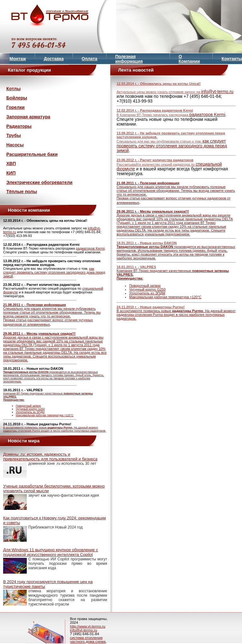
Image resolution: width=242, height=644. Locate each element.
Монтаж (18, 59)
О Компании (189, 59)
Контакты (232, 59)
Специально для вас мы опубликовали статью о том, (160, 141)
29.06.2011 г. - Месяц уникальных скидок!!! (39, 334)
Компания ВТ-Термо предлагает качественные (55, 404)
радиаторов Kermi (90, 248)
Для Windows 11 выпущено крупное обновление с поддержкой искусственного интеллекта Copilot (51, 552)
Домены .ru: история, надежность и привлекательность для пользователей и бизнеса (50, 457)
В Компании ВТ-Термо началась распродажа (153, 115)
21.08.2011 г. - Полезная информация (35, 305)
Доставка (54, 59)
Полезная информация (129, 59)
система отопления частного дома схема (88, 640)
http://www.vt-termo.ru (88, 626)
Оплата (89, 59)
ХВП (11, 163)
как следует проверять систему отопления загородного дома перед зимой (54, 272)
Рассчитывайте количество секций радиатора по (156, 164)
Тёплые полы (22, 192)
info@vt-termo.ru (217, 92)
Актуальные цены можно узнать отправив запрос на (159, 92)
